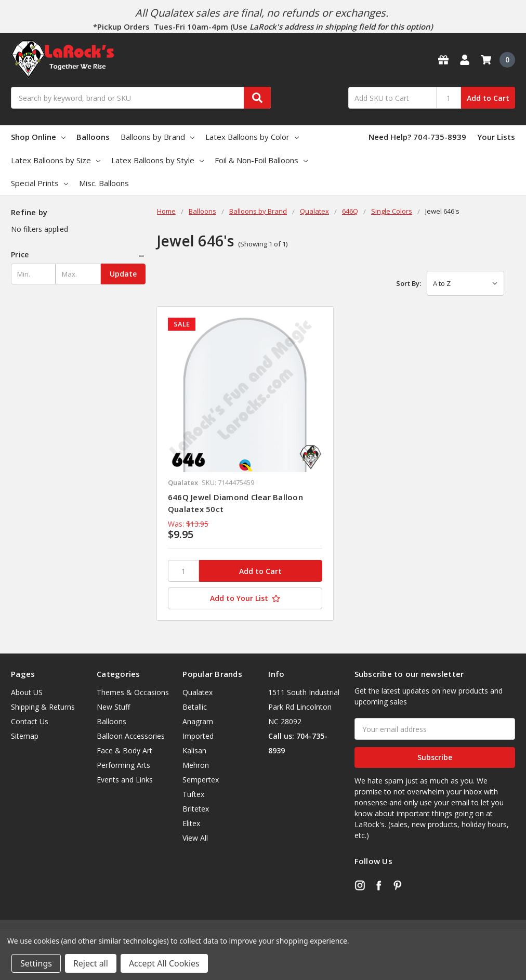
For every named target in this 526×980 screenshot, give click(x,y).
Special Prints (40, 183)
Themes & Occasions (133, 692)
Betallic (195, 707)
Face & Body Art (124, 750)
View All (195, 838)
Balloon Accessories (131, 736)
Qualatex (198, 692)
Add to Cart (488, 98)
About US (27, 692)
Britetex (196, 809)
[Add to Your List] (245, 598)
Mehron (196, 765)
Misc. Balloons (104, 183)
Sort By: (409, 283)
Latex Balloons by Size (56, 160)
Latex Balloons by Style (157, 160)
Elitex (191, 823)
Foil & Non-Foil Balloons (261, 160)
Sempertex (201, 780)
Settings (36, 963)
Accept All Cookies (164, 963)
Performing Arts (123, 765)
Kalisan (194, 750)
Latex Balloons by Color (252, 137)
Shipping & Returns (43, 707)
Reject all (91, 963)
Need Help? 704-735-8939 (417, 137)
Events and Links (125, 780)
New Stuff (113, 707)
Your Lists (496, 137)
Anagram (198, 721)
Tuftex (193, 794)
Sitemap (25, 736)
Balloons (93, 137)
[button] (78, 255)
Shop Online (38, 137)
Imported (198, 736)
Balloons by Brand (157, 137)
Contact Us (30, 721)
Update (123, 274)
